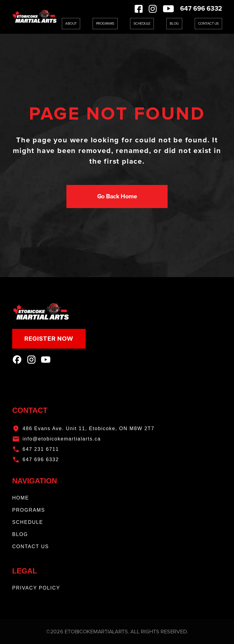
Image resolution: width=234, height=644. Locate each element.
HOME (21, 498)
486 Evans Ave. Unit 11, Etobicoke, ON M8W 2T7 (89, 428)
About (71, 24)
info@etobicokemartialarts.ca (62, 439)
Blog (174, 24)
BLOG (20, 534)
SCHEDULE (28, 522)
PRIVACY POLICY (36, 588)
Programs (105, 24)
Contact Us (208, 24)
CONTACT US (31, 547)
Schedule (142, 24)
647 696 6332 (201, 9)
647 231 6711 (41, 449)
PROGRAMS (29, 510)
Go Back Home (117, 197)
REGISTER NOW (49, 339)
